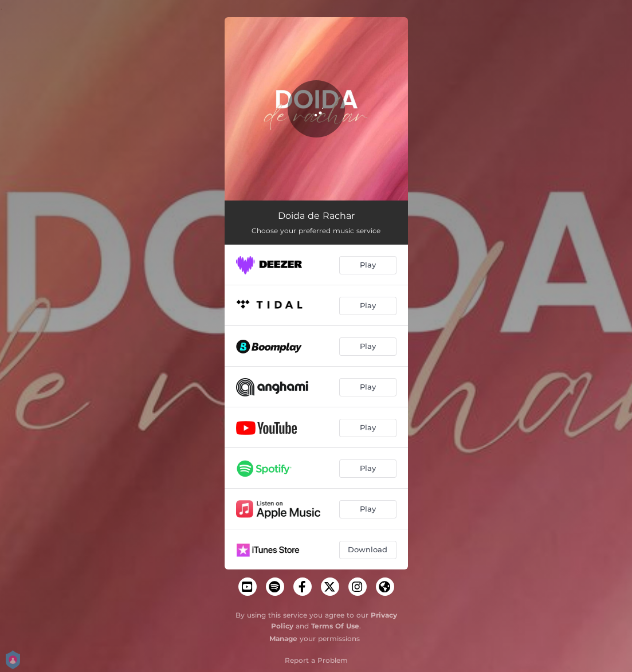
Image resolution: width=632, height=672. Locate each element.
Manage (283, 638)
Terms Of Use (335, 626)
